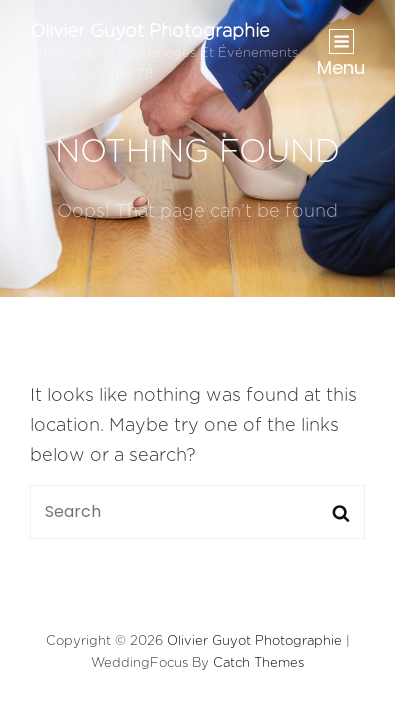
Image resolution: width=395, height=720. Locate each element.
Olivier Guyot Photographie (150, 32)
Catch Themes (258, 663)
